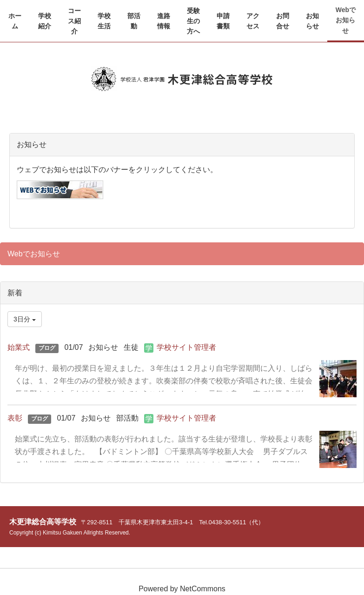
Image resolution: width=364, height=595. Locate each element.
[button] (45, 21)
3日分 (25, 319)
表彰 (15, 418)
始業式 (19, 347)
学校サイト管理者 (186, 347)
